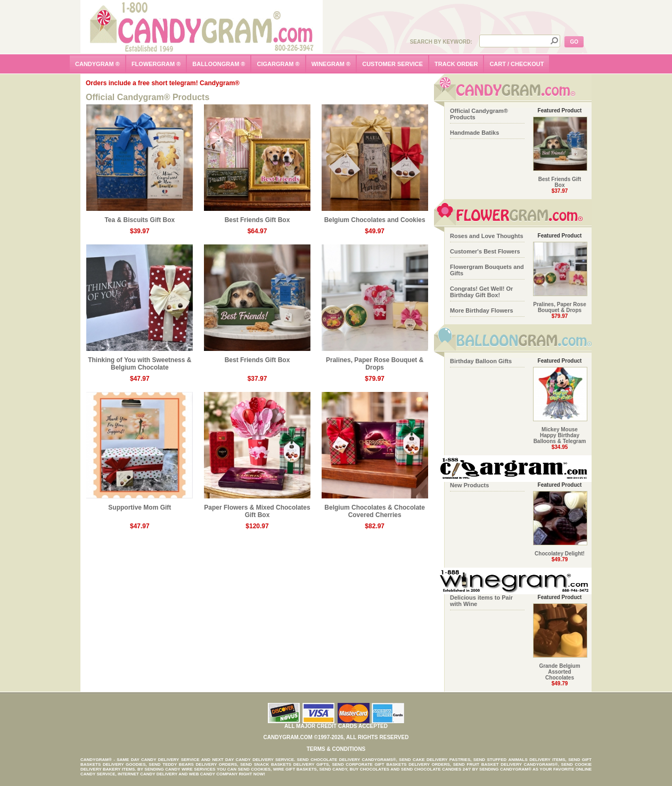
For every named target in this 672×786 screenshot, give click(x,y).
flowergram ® (156, 64)
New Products (469, 485)
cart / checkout (517, 64)
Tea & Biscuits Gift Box (140, 217)
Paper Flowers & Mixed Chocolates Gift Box (257, 508)
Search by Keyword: (441, 42)
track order (456, 64)
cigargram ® (278, 64)
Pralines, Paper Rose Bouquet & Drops (375, 361)
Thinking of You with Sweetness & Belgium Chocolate (140, 361)
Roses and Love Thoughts (487, 236)
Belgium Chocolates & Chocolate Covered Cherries (375, 508)
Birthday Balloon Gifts (481, 361)
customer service (392, 64)
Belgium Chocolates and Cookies (375, 217)
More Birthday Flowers (482, 310)
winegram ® (331, 64)
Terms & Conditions (336, 749)
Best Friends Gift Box (257, 217)
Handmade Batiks (474, 133)
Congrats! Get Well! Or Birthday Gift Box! (481, 292)
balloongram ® (219, 64)
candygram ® (97, 64)
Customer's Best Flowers (485, 251)
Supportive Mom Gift (140, 505)
